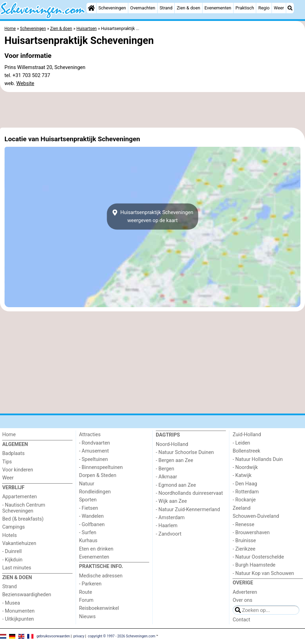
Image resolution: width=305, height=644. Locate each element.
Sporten (88, 500)
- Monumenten (18, 611)
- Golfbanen (92, 525)
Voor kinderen (18, 470)
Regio (264, 8)
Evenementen (218, 8)
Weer (279, 8)
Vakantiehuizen (19, 543)
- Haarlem (167, 526)
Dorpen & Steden (98, 475)
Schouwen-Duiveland (256, 516)
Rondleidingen (95, 492)
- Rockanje (244, 500)
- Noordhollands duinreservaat (189, 493)
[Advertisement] (152, 110)
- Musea (11, 603)
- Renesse (243, 525)
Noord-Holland (172, 444)
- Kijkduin (12, 560)
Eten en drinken (96, 549)
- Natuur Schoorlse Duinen (185, 452)
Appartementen (19, 497)
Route (86, 592)
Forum (86, 600)
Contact (241, 620)
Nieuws (87, 617)
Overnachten (143, 8)
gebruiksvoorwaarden (53, 636)
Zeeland (241, 508)
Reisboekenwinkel (99, 608)
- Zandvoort (169, 534)
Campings (13, 527)
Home (9, 435)
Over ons (242, 600)
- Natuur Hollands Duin (258, 459)
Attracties (90, 435)
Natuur (87, 484)
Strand (166, 8)
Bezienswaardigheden (26, 595)
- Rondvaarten (95, 443)
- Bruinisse (244, 541)
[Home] (91, 8)
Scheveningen (112, 8)
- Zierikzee (244, 549)
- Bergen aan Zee (174, 460)
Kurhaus (88, 541)
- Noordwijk (245, 467)
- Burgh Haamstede (254, 565)
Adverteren (245, 592)
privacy (79, 636)
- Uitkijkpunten (18, 619)
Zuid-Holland (247, 435)
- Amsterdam (170, 518)
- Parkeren (90, 584)
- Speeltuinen (94, 459)
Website (25, 84)
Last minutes (17, 568)
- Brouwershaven (251, 533)
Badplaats (13, 453)
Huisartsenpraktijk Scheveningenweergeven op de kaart (152, 217)
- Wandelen (91, 516)
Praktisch (245, 8)
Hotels (9, 535)
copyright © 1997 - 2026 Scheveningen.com (122, 636)
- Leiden (241, 443)
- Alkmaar (166, 477)
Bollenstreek (246, 451)
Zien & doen (188, 8)
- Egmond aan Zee (176, 485)
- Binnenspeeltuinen (101, 467)
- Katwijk (242, 475)
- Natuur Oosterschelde (258, 557)
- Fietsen (89, 508)
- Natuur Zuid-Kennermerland (188, 510)
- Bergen (165, 469)
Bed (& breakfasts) (23, 519)
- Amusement (94, 451)
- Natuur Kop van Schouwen (263, 573)
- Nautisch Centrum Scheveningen (24, 508)
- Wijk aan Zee (171, 501)
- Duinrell (12, 551)
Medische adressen (101, 576)
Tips (7, 462)
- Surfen (88, 533)
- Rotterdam (246, 492)
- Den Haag (245, 484)
